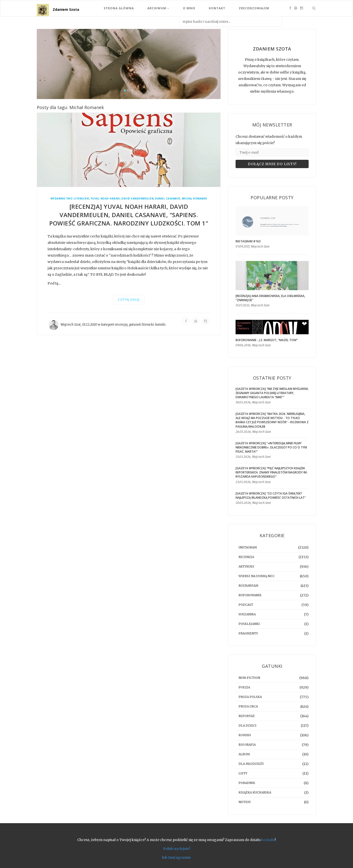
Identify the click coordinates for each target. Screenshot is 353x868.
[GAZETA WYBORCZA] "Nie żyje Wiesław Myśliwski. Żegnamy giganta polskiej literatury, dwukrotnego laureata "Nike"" (272, 393)
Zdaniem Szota (66, 9)
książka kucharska (255, 792)
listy (243, 773)
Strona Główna (119, 8)
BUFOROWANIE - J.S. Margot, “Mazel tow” (267, 340)
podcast (246, 605)
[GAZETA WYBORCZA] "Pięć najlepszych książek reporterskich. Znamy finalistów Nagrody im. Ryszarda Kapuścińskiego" (271, 472)
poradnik (247, 783)
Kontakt (217, 8)
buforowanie (250, 595)
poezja (244, 687)
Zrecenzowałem (254, 8)
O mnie (189, 8)
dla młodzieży (251, 764)
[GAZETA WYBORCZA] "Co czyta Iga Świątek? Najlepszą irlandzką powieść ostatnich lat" (271, 496)
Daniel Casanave (168, 199)
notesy (245, 802)
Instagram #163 (248, 241)
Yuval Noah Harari (105, 199)
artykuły (246, 566)
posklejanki (249, 624)
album (244, 754)
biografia (247, 745)
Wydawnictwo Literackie (70, 199)
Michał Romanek (195, 199)
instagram (248, 547)
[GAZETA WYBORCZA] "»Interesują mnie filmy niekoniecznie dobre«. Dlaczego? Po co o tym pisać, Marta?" (271, 447)
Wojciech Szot (71, 325)
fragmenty (248, 633)
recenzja (121, 325)
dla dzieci (247, 725)
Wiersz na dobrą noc (257, 576)
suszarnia (247, 614)
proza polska (250, 697)
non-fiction (249, 678)
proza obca (248, 706)
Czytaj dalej (129, 300)
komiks (160, 325)
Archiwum (158, 8)
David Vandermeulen (137, 199)
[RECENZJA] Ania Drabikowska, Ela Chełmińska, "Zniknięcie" (270, 298)
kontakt (268, 840)
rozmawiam (248, 586)
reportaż (247, 716)
